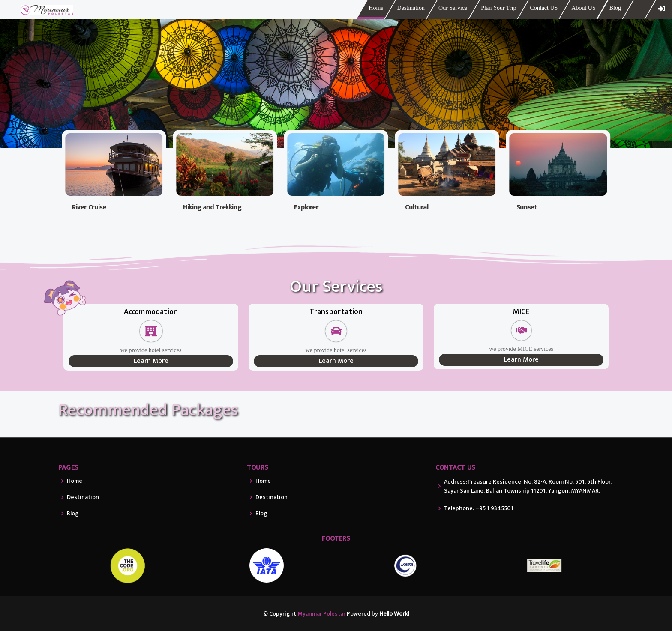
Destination (411, 8)
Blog (615, 8)
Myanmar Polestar (321, 614)
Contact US (544, 8)
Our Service (453, 8)
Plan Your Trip (498, 8)
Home (376, 8)
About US (583, 8)
